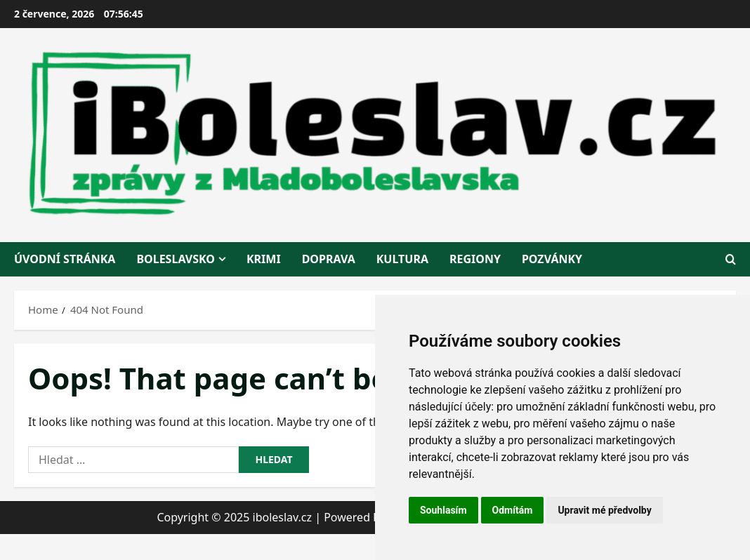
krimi (264, 259)
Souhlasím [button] (443, 510)
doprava (329, 259)
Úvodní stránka (65, 259)
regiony (475, 259)
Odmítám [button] (513, 510)
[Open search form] (731, 259)
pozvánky (552, 259)
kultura (402, 259)
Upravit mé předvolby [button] (604, 510)
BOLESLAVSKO (176, 259)
